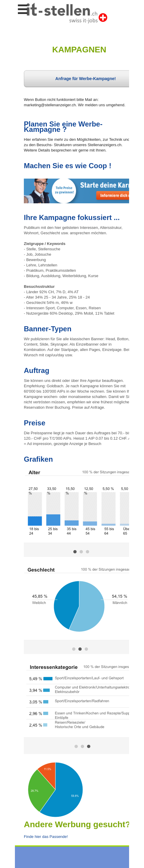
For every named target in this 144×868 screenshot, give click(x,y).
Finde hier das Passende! (46, 837)
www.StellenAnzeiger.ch (67, 13)
